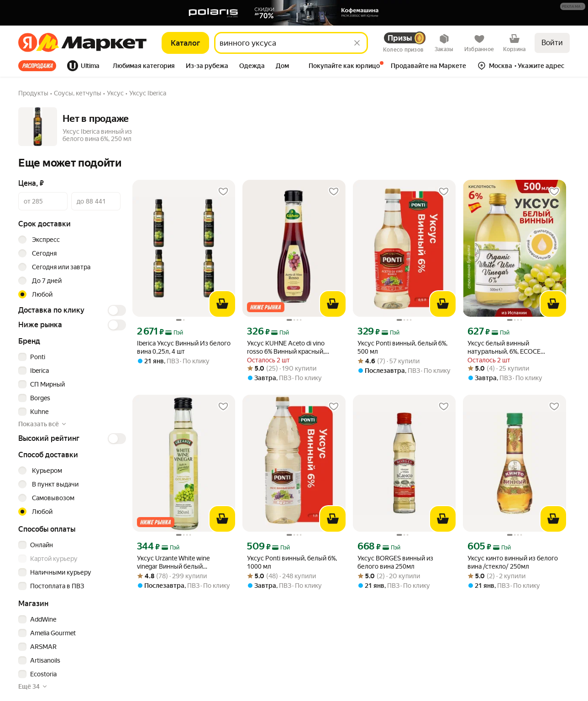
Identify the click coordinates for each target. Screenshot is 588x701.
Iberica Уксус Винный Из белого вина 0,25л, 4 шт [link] (184, 347)
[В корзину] (222, 304)
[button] (573, 6)
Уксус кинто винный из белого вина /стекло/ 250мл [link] (513, 562)
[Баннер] (294, 13)
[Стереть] (357, 43)
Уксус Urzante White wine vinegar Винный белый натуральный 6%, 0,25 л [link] (173, 562)
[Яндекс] (28, 43)
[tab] (40, 66)
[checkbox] (71, 357)
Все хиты (37, 66)
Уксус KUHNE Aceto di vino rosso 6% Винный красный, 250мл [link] (286, 348)
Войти (552, 43)
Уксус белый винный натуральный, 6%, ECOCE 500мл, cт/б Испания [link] (504, 348)
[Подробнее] (573, 7)
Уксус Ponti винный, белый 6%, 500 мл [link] (402, 347)
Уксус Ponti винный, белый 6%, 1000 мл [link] (292, 562)
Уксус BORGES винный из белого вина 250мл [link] (395, 562)
